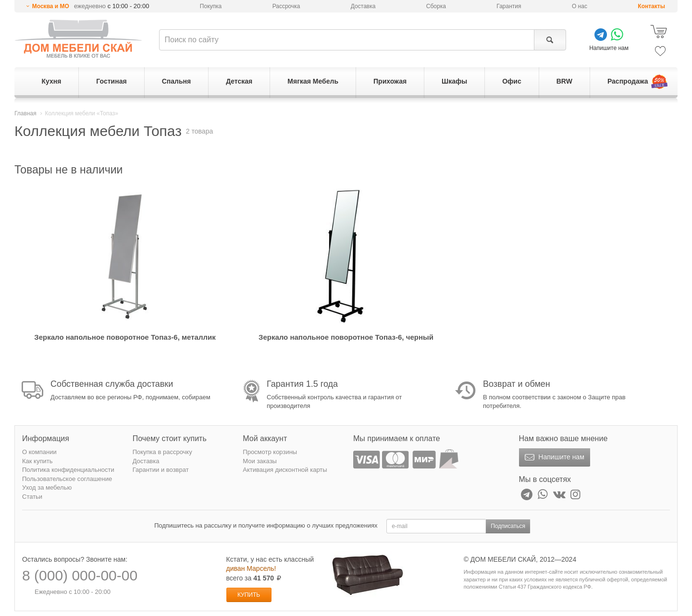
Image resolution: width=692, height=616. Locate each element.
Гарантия (509, 6)
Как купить (37, 461)
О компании (39, 452)
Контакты (651, 6)
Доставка (363, 6)
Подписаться (508, 526)
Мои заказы (260, 461)
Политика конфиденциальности (68, 470)
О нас (580, 6)
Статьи (32, 497)
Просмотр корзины (270, 452)
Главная (25, 113)
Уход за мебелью (47, 487)
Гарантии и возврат (161, 470)
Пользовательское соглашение (67, 479)
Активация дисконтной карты (285, 470)
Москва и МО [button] (51, 6)
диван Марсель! (251, 568)
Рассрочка (286, 6)
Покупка (211, 6)
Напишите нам (553, 457)
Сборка (436, 6)
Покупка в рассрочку (162, 452)
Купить (249, 595)
